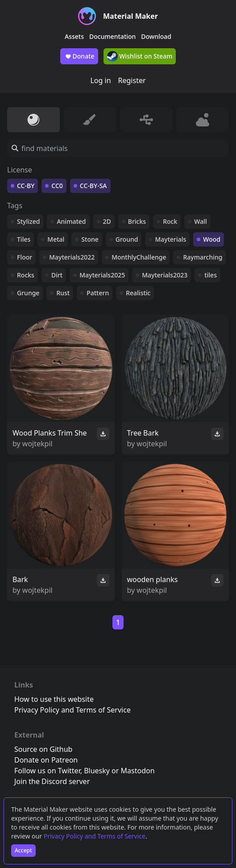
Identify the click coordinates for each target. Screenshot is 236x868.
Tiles (24, 239)
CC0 (57, 186)
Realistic (138, 293)
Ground (127, 239)
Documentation (112, 36)
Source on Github (43, 749)
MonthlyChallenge (139, 257)
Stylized (28, 221)
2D (107, 221)
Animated (71, 221)
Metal (56, 239)
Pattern (98, 293)
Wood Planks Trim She (50, 433)
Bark (20, 579)
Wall (200, 221)
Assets (74, 36)
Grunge (28, 293)
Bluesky (97, 771)
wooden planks (153, 579)
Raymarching (203, 257)
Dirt (57, 275)
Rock (170, 221)
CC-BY (26, 186)
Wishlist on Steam (140, 56)
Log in (100, 80)
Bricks (137, 221)
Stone (90, 239)
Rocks (26, 275)
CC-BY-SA (93, 186)
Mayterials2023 (165, 275)
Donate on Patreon (46, 760)
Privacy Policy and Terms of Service (95, 836)
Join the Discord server (52, 781)
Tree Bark (143, 433)
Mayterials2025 (102, 275)
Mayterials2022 (72, 257)
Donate (79, 56)
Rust (63, 293)
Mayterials (170, 239)
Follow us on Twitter (47, 771)
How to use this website (54, 699)
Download (156, 36)
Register (132, 80)
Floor (25, 257)
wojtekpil (37, 444)
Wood (212, 239)
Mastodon (138, 771)
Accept (23, 850)
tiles (211, 275)
